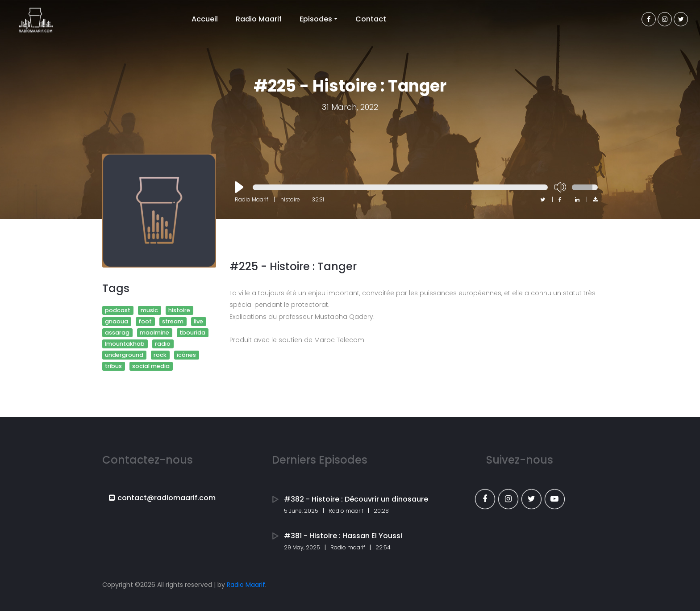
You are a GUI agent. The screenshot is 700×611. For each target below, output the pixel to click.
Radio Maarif (259, 19)
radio (163, 344)
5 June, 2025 (301, 511)
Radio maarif (346, 511)
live (198, 321)
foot (145, 321)
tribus (113, 366)
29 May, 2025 (302, 547)
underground (124, 355)
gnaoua (117, 321)
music (149, 310)
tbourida (192, 333)
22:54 (383, 547)
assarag (117, 333)
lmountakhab (125, 344)
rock (160, 355)
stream (173, 321)
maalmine (154, 333)
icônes (186, 355)
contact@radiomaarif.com (162, 498)
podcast (118, 310)
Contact (371, 19)
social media (151, 366)
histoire (179, 310)
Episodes (316, 19)
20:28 (381, 511)
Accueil (205, 19)
